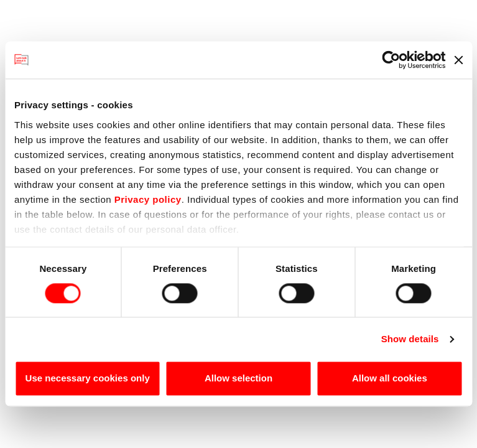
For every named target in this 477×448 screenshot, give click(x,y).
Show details (410, 339)
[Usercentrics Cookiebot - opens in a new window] (391, 60)
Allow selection (238, 379)
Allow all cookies (390, 379)
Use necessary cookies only (88, 379)
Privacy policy (148, 199)
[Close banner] (458, 60)
